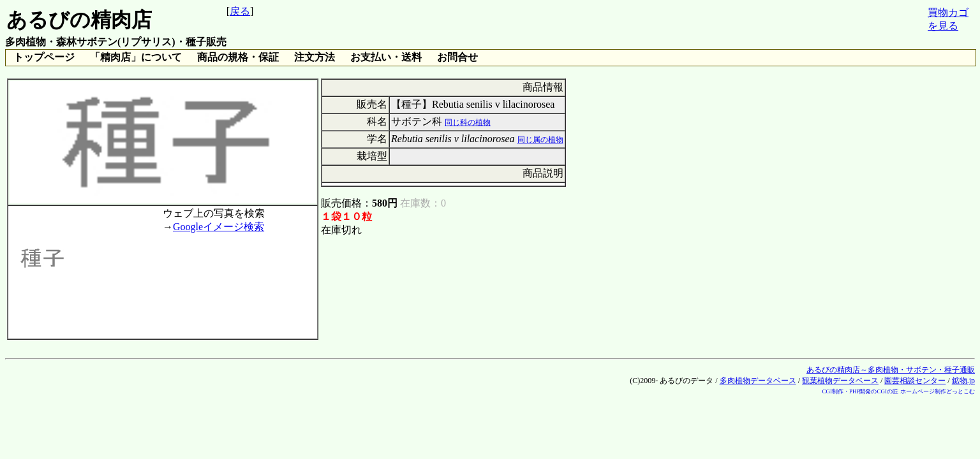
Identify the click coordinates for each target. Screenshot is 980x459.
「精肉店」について (136, 57)
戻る (240, 11)
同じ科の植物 (468, 122)
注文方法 (315, 57)
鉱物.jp (963, 381)
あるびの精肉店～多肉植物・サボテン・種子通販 (891, 370)
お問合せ (457, 57)
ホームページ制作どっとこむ (938, 391)
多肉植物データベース (758, 381)
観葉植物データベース (840, 381)
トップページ (44, 57)
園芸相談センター (915, 381)
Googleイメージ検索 (219, 227)
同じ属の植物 (540, 140)
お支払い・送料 (386, 57)
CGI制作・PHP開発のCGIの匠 (860, 391)
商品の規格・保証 (238, 57)
